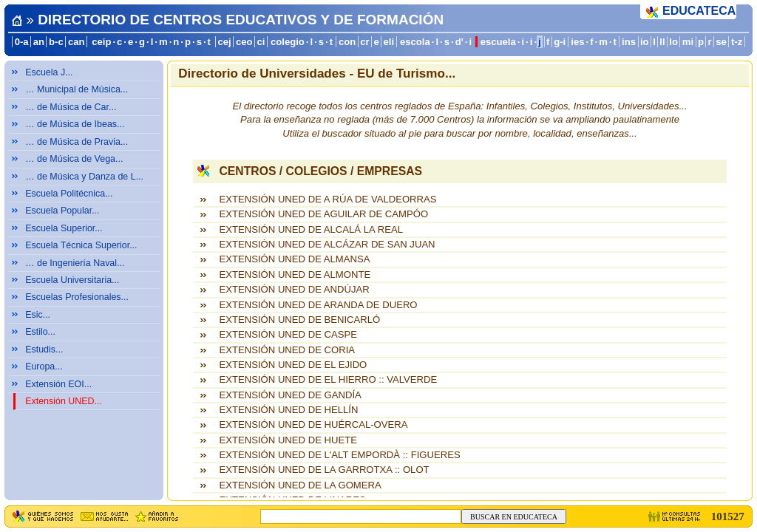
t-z (737, 42)
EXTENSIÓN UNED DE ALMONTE (295, 274)
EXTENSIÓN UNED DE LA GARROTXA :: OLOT (324, 470)
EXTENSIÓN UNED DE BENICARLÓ (299, 320)
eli (388, 42)
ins (629, 42)
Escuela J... (49, 72)
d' (459, 42)
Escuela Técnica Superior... (81, 245)
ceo (244, 42)
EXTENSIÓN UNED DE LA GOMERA (300, 485)
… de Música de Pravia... (77, 142)
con (347, 42)
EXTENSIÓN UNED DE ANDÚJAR (294, 289)
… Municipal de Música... (77, 89)
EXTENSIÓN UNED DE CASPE (288, 334)
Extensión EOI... (58, 384)
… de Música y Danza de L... (84, 177)
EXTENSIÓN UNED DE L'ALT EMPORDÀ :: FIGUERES (339, 455)
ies (577, 42)
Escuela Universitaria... (72, 280)
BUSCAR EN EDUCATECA (514, 517)
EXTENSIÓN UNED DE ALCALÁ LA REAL (310, 229)
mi (688, 42)
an (39, 42)
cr (364, 42)
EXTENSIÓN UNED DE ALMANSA (294, 259)
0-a (22, 42)
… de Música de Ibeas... (75, 124)
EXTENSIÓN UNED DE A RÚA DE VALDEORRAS (327, 199)
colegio (288, 42)
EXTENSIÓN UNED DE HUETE (288, 440)
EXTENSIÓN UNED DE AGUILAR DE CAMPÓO (323, 214)
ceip (101, 42)
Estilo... (40, 332)
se (721, 42)
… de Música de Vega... (74, 159)
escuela (498, 42)
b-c (56, 42)
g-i (560, 42)
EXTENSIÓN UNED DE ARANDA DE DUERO (318, 305)
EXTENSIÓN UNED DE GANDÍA (290, 395)
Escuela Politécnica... (69, 194)
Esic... (38, 315)
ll (662, 42)
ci (261, 42)
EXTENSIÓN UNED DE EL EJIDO (293, 365)
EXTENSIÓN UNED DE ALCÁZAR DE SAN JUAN (327, 244)
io (645, 42)
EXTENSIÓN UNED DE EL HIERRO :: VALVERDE (328, 379)
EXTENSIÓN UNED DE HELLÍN (288, 410)
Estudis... (44, 349)
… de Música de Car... (71, 107)
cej (224, 42)
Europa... (44, 366)
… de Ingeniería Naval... (75, 263)
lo (673, 42)
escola (415, 42)
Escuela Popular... (62, 211)
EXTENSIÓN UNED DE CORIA (287, 350)
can (77, 42)
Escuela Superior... (64, 228)
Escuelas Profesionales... (77, 297)
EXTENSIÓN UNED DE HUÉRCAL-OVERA (313, 424)
